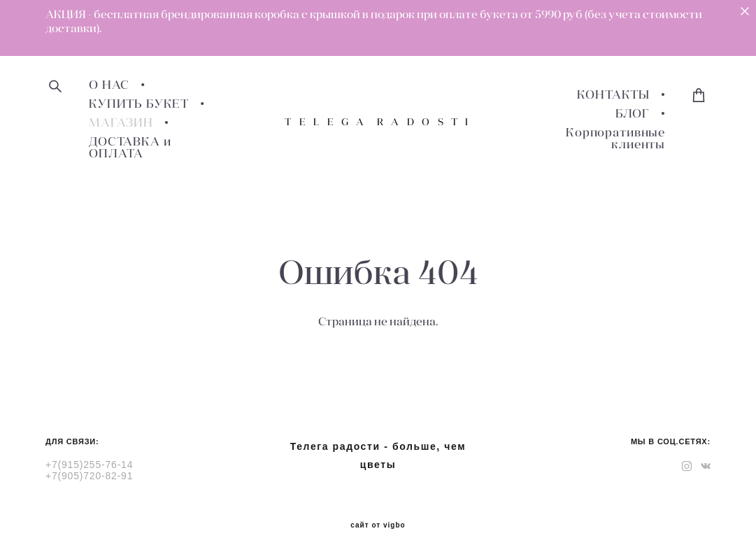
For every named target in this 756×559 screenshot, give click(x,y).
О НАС (109, 85)
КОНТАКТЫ (613, 95)
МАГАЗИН (121, 123)
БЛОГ (633, 114)
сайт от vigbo (378, 525)
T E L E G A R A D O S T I (378, 122)
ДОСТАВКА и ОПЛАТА (130, 148)
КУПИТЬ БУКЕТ (139, 104)
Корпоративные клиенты (615, 139)
